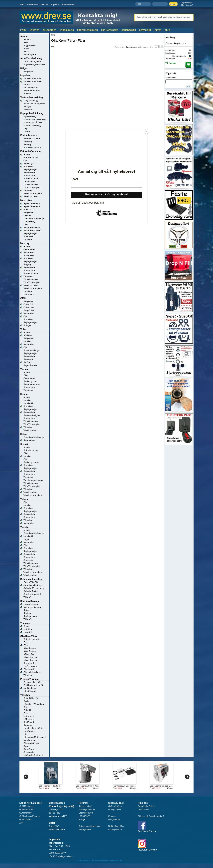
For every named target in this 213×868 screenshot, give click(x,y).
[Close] (146, 131)
